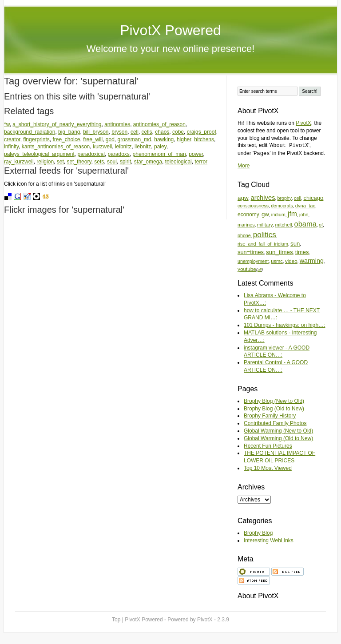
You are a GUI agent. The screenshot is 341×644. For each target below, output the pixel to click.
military (265, 225)
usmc (277, 261)
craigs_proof (202, 132)
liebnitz (143, 147)
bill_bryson (96, 132)
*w (7, 124)
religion (45, 162)
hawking (164, 139)
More (244, 166)
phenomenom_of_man (159, 154)
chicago (313, 198)
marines (246, 225)
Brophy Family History (270, 416)
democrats (282, 206)
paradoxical (91, 154)
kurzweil (102, 147)
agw (243, 198)
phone (244, 235)
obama (305, 224)
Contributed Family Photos (275, 423)
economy (248, 215)
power (196, 154)
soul (112, 162)
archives (263, 198)
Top (116, 620)
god (110, 139)
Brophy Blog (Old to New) (274, 409)
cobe (178, 132)
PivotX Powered (170, 30)
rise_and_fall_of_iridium (263, 244)
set (60, 162)
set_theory (79, 162)
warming (312, 261)
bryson (119, 132)
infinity (11, 147)
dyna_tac (305, 206)
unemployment (253, 261)
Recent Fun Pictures (268, 446)
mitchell (284, 225)
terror (201, 162)
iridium (278, 215)
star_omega (148, 162)
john (304, 215)
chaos (162, 132)
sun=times (251, 252)
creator (12, 139)
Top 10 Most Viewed (268, 468)
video (291, 261)
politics (265, 235)
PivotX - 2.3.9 (213, 620)
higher (184, 139)
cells (147, 132)
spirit (125, 162)
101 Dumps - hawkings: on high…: (284, 325)
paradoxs (119, 154)
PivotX (303, 123)
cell (135, 132)
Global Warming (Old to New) (278, 438)
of (321, 225)
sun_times (280, 252)
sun (295, 244)
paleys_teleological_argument (39, 154)
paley (160, 147)
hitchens (204, 139)
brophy (285, 198)
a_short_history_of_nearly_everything (57, 124)
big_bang (69, 132)
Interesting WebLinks (269, 541)
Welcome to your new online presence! (171, 49)
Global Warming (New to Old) (278, 431)
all (260, 270)
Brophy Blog (258, 533)
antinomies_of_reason (159, 124)
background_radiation (30, 132)
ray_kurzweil (19, 162)
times (302, 252)
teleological (178, 162)
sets (99, 162)
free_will (93, 139)
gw (265, 214)
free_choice (66, 139)
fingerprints (36, 139)
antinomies (117, 124)
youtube (247, 269)
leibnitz (123, 147)
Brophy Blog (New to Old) (274, 401)
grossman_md (135, 139)
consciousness (253, 206)
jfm (292, 214)
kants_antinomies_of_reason (56, 147)
